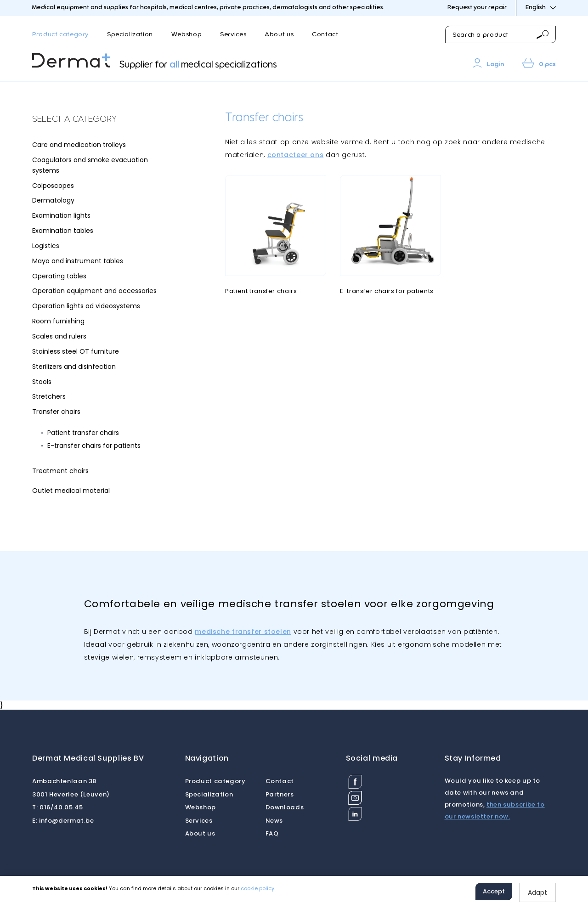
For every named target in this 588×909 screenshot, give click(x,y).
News (274, 821)
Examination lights (61, 215)
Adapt (537, 892)
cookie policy (257, 888)
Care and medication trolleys (79, 145)
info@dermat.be (63, 821)
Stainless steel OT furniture (76, 351)
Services (233, 34)
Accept (494, 891)
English (541, 8)
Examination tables (63, 231)
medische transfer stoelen (243, 632)
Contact (325, 34)
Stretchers (49, 396)
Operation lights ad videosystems (86, 306)
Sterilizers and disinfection (74, 367)
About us (279, 34)
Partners (280, 794)
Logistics (46, 246)
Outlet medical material (71, 491)
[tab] (101, 120)
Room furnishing (58, 321)
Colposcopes (53, 186)
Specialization (130, 34)
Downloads (285, 807)
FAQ (272, 833)
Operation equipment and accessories (94, 291)
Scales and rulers (59, 336)
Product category (60, 34)
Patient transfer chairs (83, 433)
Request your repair (477, 8)
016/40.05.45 (57, 807)
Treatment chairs (60, 471)
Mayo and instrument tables (78, 261)
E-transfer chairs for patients (94, 446)
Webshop (187, 34)
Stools (42, 382)
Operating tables (59, 276)
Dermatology (53, 200)
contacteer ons (296, 155)
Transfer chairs (56, 412)
